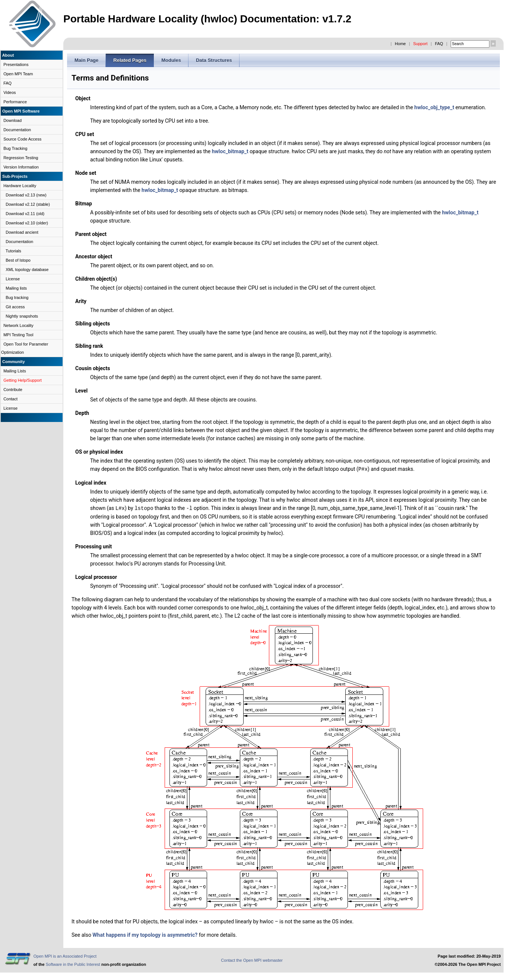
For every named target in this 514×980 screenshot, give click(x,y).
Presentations (16, 64)
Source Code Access (22, 139)
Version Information (21, 167)
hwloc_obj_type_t (434, 107)
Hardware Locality (20, 186)
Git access (15, 307)
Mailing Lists (15, 371)
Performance (15, 102)
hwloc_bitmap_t (230, 151)
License (13, 279)
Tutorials (13, 251)
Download (12, 120)
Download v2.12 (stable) (28, 204)
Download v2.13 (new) (26, 195)
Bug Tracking (15, 148)
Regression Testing (21, 158)
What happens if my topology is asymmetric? (145, 934)
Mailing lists (16, 288)
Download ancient (22, 232)
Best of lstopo (18, 260)
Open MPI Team (18, 74)
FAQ (439, 44)
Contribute (13, 390)
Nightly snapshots (22, 316)
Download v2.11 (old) (25, 214)
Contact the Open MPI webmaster (252, 959)
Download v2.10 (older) (27, 223)
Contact (10, 399)
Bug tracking (17, 297)
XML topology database (27, 270)
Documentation (17, 130)
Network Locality (18, 325)
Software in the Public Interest (73, 964)
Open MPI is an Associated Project (65, 955)
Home (400, 44)
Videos (9, 92)
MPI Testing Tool (18, 335)
